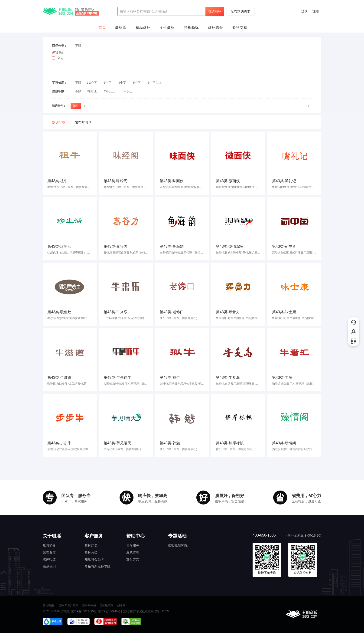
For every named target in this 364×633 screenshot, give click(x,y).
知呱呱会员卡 (94, 559)
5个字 (137, 83)
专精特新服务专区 (97, 566)
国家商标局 (89, 605)
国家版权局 (107, 605)
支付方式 (133, 559)
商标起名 (91, 545)
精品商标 (143, 28)
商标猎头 (215, 28)
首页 (102, 28)
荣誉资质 (49, 552)
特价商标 (191, 28)
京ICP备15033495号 (84, 611)
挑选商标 (215, 11)
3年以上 (127, 91)
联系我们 (49, 566)
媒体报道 (49, 559)
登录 (304, 11)
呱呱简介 (49, 545)
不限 (78, 46)
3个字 (108, 83)
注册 (316, 11)
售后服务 (133, 545)
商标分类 (91, 552)
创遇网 (121, 605)
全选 (60, 58)
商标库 (121, 28)
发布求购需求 (240, 11)
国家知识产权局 (69, 605)
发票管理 (133, 552)
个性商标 (167, 28)
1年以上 (92, 91)
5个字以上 (155, 83)
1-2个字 (92, 83)
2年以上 (109, 91)
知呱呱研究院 (178, 545)
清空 (76, 106)
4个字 (122, 83)
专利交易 (240, 28)
